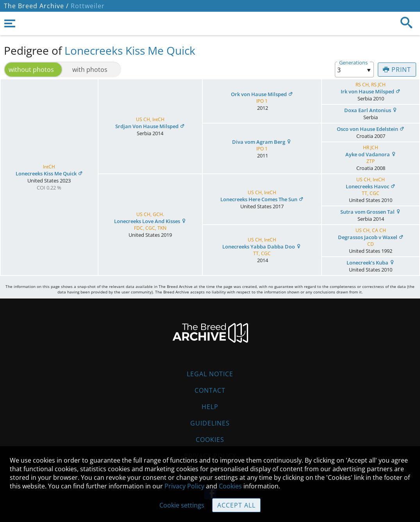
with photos (90, 70)
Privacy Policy (184, 486)
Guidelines (210, 423)
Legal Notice (210, 374)
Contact (210, 390)
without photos (31, 70)
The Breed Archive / (36, 6)
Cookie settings (182, 505)
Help (210, 407)
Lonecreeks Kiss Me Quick (130, 50)
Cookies (210, 440)
